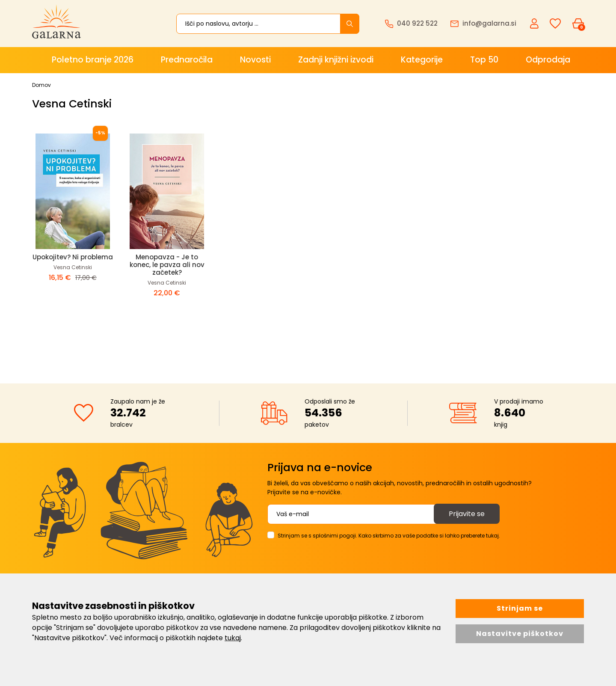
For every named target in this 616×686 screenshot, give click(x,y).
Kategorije (422, 60)
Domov (41, 85)
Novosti (255, 60)
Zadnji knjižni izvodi (336, 60)
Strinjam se (520, 608)
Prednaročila (187, 60)
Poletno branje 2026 (93, 60)
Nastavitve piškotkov (520, 634)
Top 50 (484, 60)
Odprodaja (548, 60)
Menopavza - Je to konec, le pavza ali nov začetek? (167, 265)
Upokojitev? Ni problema (73, 257)
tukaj (233, 638)
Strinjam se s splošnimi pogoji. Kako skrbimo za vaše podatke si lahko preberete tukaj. (389, 536)
